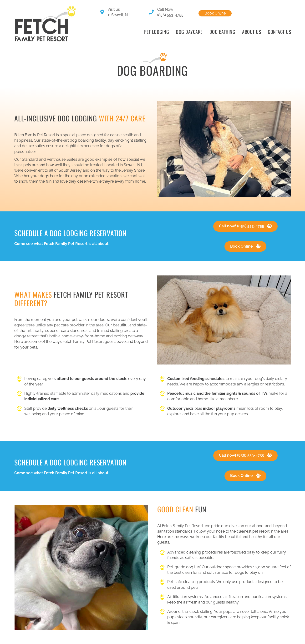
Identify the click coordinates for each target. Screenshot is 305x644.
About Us (252, 32)
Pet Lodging (157, 32)
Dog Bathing (222, 32)
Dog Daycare (189, 32)
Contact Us (279, 32)
